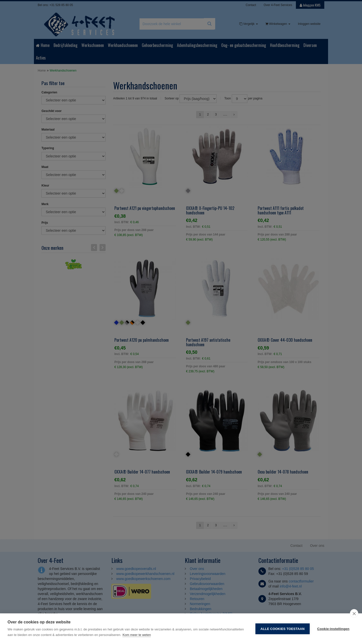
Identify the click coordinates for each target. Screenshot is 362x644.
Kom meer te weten (137, 635)
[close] (354, 613)
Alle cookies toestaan (283, 629)
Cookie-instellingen (333, 629)
